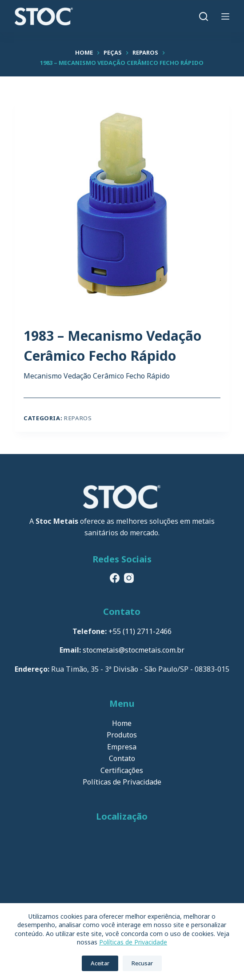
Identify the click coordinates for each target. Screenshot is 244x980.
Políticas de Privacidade (133, 942)
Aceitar (100, 963)
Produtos (122, 735)
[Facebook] (115, 578)
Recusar (142, 963)
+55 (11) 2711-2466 (140, 631)
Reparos (78, 418)
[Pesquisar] (204, 16)
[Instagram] (129, 578)
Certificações (122, 770)
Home (122, 723)
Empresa (122, 747)
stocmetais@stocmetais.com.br (134, 650)
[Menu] (225, 16)
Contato (122, 758)
